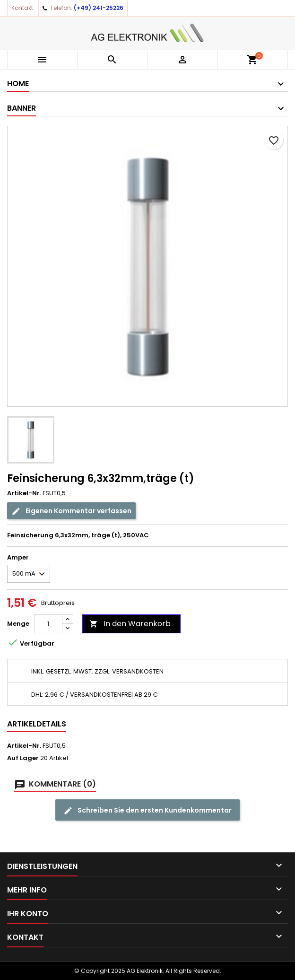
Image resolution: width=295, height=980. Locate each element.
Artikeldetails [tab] (37, 724)
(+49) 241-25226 (99, 8)
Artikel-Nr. (24, 493)
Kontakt (22, 8)
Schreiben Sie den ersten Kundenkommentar (147, 810)
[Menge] (48, 624)
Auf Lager (23, 758)
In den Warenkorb (130, 624)
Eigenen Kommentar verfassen (71, 511)
